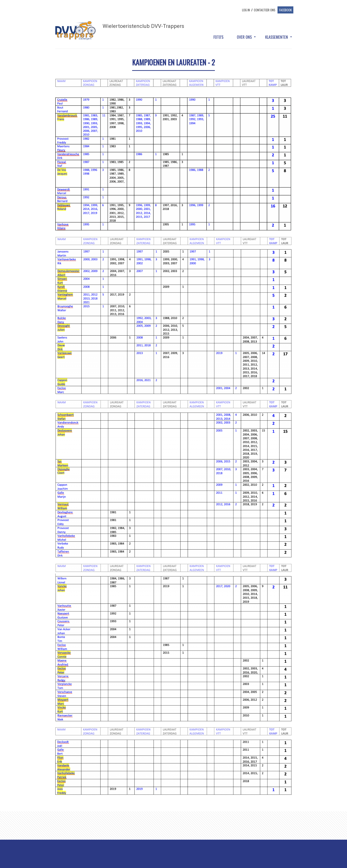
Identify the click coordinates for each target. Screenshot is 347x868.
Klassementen (277, 37)
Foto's (218, 37)
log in (246, 10)
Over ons (244, 37)
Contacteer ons (265, 10)
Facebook (285, 10)
